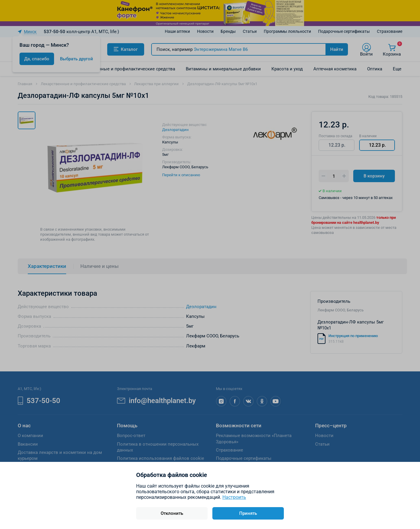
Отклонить (172, 513)
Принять (248, 513)
